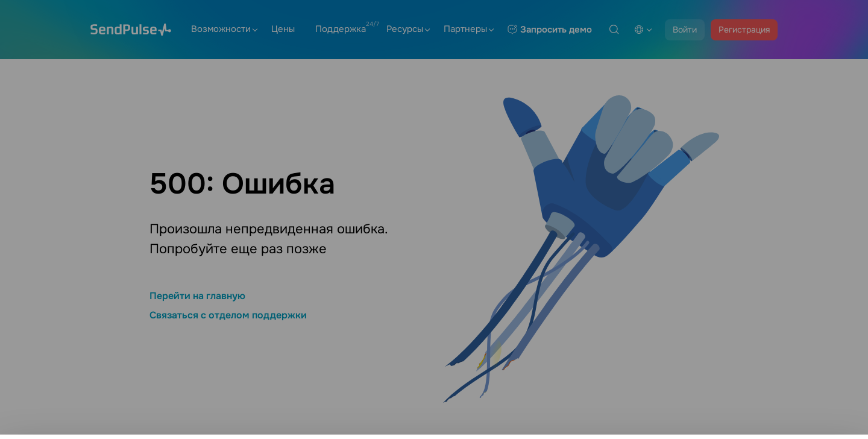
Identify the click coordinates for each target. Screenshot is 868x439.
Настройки (772, 380)
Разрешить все (772, 413)
